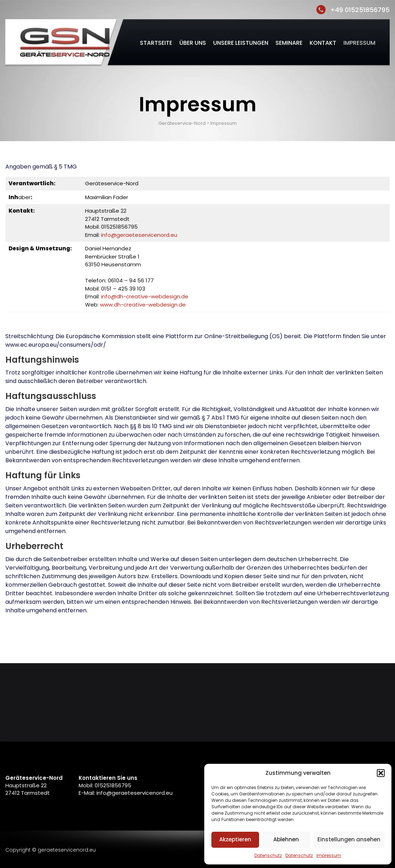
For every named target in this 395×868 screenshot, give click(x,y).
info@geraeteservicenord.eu (139, 235)
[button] (381, 773)
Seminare (289, 43)
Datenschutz (268, 855)
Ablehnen (286, 839)
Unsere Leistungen (241, 43)
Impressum (329, 855)
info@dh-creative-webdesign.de (145, 296)
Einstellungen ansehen (349, 839)
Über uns (193, 43)
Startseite (156, 43)
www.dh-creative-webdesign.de (143, 305)
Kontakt (323, 43)
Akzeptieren (235, 839)
